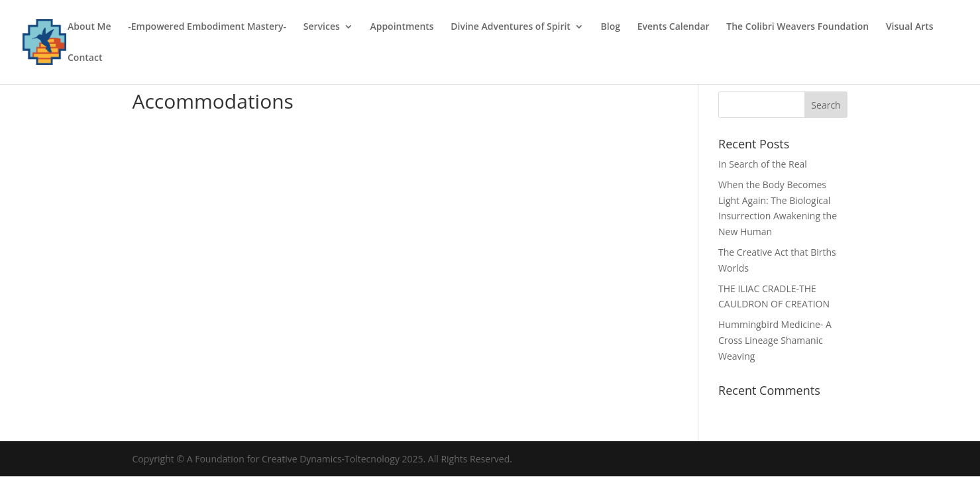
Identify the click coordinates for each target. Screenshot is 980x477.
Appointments (402, 27)
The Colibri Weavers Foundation (797, 27)
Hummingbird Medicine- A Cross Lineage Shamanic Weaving (775, 340)
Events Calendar (674, 27)
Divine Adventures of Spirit (511, 27)
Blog (611, 27)
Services (322, 27)
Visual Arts (910, 27)
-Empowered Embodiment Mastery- (207, 27)
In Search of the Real (763, 164)
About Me (89, 27)
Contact (85, 58)
